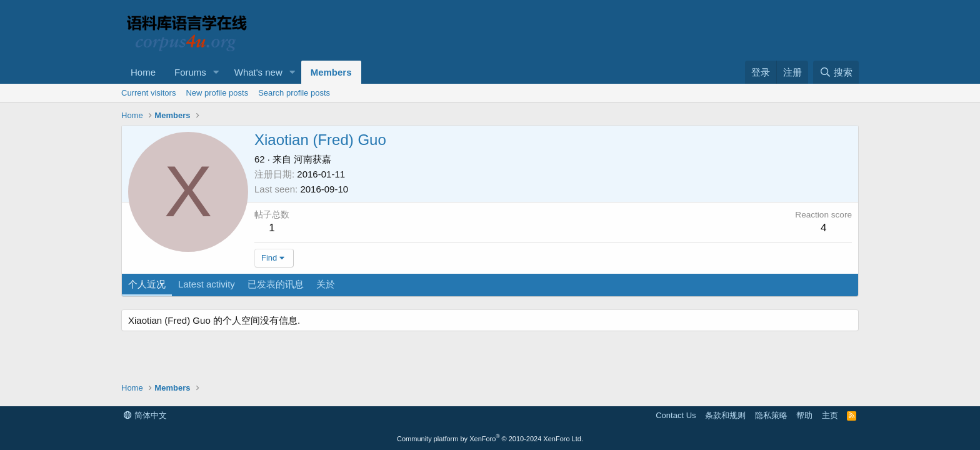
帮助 (804, 415)
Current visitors (148, 93)
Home (143, 72)
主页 (830, 415)
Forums (190, 72)
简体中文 (145, 415)
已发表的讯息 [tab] (276, 284)
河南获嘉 (312, 159)
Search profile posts (294, 93)
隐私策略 (771, 415)
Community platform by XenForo (490, 439)
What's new (258, 72)
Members (331, 72)
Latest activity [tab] (207, 284)
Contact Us (676, 415)
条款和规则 (725, 415)
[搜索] (836, 72)
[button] (216, 72)
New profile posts (217, 93)
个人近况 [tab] (147, 284)
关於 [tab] (326, 284)
